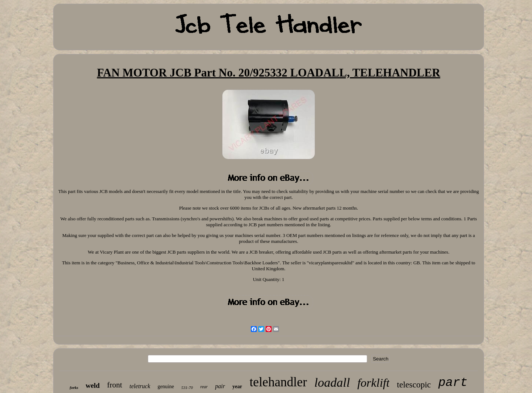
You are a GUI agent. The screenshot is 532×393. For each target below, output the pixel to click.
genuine (166, 387)
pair (220, 386)
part (453, 383)
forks (74, 387)
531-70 (187, 387)
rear (204, 387)
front (115, 385)
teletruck (140, 386)
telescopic (414, 385)
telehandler (278, 382)
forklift (373, 383)
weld (93, 385)
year (237, 387)
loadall (332, 382)
